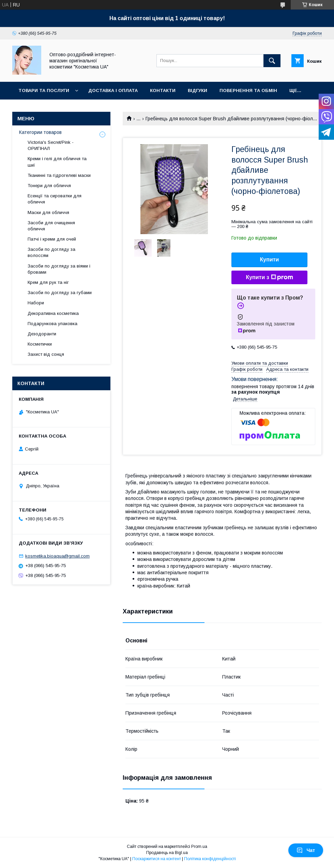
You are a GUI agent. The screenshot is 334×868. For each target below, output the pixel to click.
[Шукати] (272, 61)
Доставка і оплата (113, 90)
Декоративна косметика (53, 313)
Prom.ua (199, 847)
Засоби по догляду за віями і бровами (59, 269)
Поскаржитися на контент (157, 859)
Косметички (40, 344)
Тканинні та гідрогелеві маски (59, 175)
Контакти (163, 90)
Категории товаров (40, 132)
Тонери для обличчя (49, 186)
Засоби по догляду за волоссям (51, 252)
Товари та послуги (44, 90)
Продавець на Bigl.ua (167, 853)
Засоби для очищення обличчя (51, 226)
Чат (306, 850)
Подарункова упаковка (52, 324)
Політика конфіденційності (210, 859)
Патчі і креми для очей (52, 239)
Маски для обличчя (48, 212)
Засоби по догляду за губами (60, 293)
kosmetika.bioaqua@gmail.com (57, 556)
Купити (270, 260)
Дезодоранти (42, 334)
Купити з (269, 277)
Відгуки (198, 90)
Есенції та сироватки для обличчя (55, 199)
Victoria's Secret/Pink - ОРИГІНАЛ (51, 145)
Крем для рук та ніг (48, 282)
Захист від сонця (46, 354)
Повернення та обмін (248, 90)
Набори (36, 303)
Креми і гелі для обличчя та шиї (57, 162)
